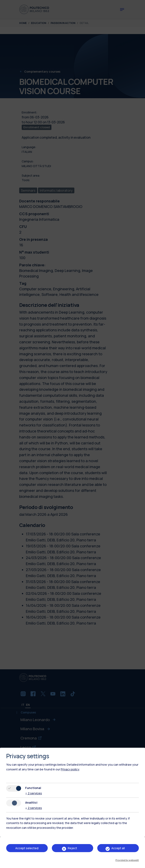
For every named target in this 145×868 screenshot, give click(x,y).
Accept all (118, 848)
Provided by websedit (127, 860)
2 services (34, 793)
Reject (72, 848)
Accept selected (27, 848)
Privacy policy (70, 769)
